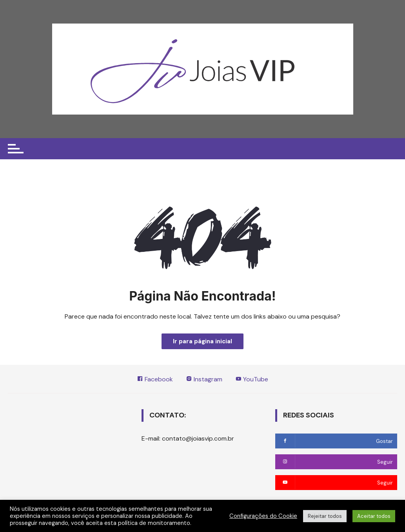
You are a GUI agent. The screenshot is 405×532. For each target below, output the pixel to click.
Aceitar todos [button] (374, 516)
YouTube (252, 380)
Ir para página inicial (202, 341)
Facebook (154, 380)
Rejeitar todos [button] (325, 516)
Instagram (204, 380)
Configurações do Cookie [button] (263, 516)
